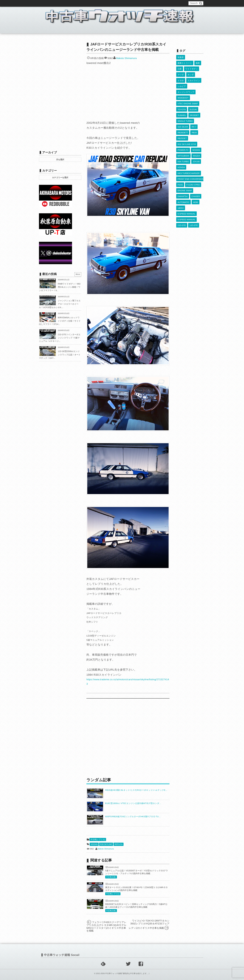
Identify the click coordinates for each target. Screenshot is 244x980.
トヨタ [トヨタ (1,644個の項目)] (181, 77)
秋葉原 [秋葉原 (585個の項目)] (181, 57)
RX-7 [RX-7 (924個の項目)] (194, 116)
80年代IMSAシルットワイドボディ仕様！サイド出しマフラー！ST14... (60, 321)
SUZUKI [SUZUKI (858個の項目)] (193, 101)
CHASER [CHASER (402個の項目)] (196, 175)
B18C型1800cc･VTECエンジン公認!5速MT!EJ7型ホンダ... (133, 803)
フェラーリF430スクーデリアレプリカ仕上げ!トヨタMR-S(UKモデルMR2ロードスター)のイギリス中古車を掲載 (106, 926)
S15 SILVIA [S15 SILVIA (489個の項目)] (183, 116)
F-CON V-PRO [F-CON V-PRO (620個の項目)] (193, 165)
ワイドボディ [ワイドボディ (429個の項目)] (191, 67)
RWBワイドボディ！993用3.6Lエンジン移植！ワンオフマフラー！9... (60, 287)
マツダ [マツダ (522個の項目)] (181, 72)
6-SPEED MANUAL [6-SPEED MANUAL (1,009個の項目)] (186, 190)
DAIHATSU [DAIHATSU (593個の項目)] (183, 175)
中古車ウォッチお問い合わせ (80, 3)
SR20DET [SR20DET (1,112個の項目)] (194, 106)
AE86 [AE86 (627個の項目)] (195, 180)
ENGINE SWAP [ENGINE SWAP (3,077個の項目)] (185, 170)
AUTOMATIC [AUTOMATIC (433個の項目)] (184, 180)
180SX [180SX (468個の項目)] (181, 185)
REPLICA (119, 844)
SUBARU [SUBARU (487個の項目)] (182, 106)
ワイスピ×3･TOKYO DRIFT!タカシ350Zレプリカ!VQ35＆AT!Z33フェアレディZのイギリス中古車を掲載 (149, 924)
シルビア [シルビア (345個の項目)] (182, 82)
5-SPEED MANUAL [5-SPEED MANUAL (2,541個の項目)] (186, 195)
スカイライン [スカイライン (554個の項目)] (194, 77)
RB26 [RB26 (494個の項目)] (194, 121)
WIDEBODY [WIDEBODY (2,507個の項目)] (183, 91)
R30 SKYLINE (106, 844)
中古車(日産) (111, 877)
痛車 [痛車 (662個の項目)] (198, 62)
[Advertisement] (128, 738)
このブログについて (52, 3)
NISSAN (94, 844)
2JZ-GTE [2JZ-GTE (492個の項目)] (182, 200)
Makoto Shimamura (126, 58)
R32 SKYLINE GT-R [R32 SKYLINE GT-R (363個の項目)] (187, 131)
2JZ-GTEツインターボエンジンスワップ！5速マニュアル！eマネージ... (60, 338)
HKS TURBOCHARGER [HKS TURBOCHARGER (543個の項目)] (189, 155)
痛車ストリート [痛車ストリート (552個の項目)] (185, 62)
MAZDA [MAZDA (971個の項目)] (196, 141)
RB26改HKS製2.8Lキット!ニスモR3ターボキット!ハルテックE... (136, 790)
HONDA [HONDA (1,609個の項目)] (181, 151)
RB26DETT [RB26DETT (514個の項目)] (183, 121)
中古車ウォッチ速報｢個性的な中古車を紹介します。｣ (127, 974)
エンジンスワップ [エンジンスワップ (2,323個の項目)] (186, 86)
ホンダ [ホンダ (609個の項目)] (191, 72)
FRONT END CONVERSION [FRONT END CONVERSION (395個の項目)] (191, 160)
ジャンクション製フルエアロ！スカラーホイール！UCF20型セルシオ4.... (60, 304)
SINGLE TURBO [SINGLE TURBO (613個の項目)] (185, 111)
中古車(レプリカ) (98, 840)
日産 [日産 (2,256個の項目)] (180, 67)
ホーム (47, 30)
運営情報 (102, 3)
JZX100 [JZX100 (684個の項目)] (196, 146)
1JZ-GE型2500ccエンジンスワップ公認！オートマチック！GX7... (60, 355)
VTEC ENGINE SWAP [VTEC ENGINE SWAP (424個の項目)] (188, 96)
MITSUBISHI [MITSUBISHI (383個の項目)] (183, 141)
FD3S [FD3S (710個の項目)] (180, 165)
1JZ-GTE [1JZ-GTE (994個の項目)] (194, 200)
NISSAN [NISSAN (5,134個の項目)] (196, 136)
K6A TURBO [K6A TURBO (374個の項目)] (183, 146)
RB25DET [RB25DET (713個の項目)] (182, 126)
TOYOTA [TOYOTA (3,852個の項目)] (182, 101)
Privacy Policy (117, 3)
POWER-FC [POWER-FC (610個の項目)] (183, 136)
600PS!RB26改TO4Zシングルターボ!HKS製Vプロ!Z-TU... (133, 817)
